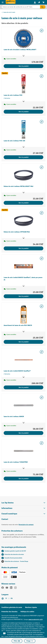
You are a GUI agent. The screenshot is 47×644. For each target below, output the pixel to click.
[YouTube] (7, 588)
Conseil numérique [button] (23, 514)
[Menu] (3, 2)
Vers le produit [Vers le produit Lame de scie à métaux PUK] (24, 112)
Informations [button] (23, 508)
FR (12, 598)
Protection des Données (9, 612)
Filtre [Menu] (17, 641)
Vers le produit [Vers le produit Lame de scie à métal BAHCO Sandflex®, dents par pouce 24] (24, 296)
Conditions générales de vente (12, 607)
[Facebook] (3, 588)
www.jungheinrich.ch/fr (36, 619)
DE (6, 598)
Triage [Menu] (30, 641)
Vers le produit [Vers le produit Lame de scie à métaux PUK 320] (24, 157)
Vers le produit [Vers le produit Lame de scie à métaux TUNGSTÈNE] (24, 479)
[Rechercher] (43, 7)
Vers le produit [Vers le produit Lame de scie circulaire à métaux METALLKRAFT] (24, 66)
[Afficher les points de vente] (24, 56)
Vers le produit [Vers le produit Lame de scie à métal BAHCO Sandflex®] (24, 387)
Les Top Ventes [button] (23, 503)
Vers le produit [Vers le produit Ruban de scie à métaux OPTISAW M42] (24, 248)
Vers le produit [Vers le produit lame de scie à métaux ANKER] (24, 433)
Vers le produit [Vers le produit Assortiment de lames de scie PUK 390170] (24, 342)
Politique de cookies (27, 612)
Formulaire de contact (26, 525)
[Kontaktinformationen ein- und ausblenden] (4, 633)
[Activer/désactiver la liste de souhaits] (42, 31)
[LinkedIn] (11, 588)
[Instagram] (15, 588)
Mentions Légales (31, 607)
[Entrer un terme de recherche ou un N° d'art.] (21, 7)
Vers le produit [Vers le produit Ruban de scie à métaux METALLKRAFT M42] (24, 203)
